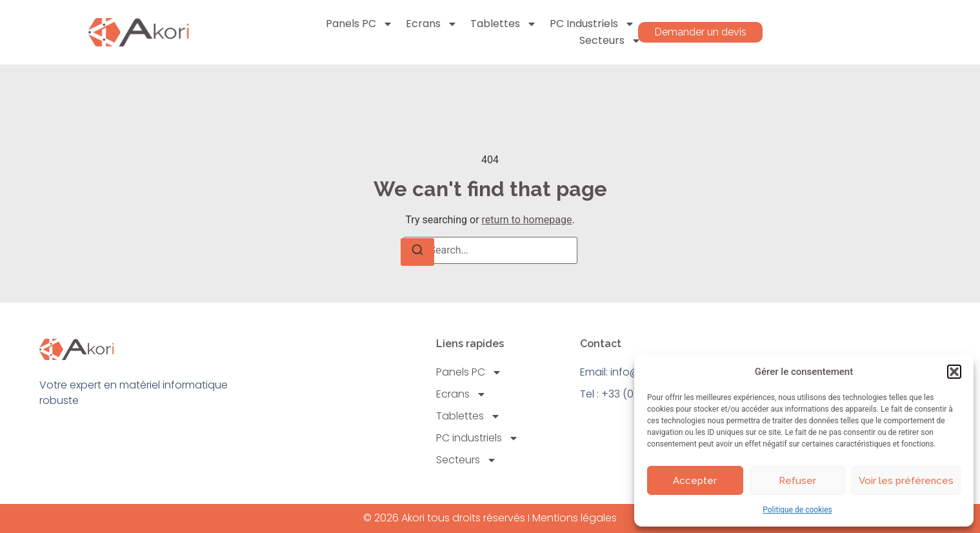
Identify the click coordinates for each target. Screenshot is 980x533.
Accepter (695, 481)
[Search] (417, 252)
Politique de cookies (797, 510)
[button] (954, 372)
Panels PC (359, 24)
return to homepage (527, 220)
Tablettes (504, 24)
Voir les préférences (906, 481)
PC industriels (592, 24)
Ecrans (432, 24)
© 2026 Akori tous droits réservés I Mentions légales (490, 518)
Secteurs (610, 41)
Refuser (797, 481)
